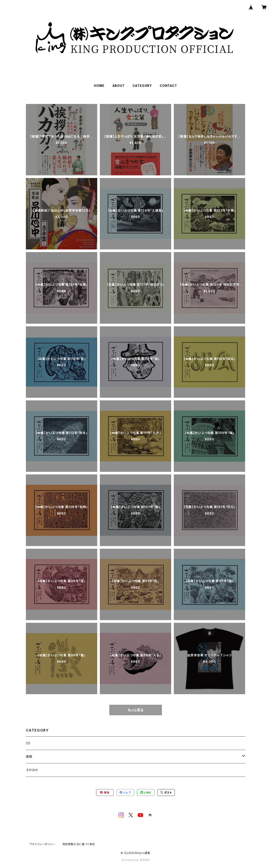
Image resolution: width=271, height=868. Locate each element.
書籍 (29, 756)
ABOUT (118, 86)
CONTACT (168, 86)
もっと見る (136, 710)
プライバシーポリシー (42, 844)
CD (28, 743)
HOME (99, 86)
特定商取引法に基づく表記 (79, 844)
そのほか (32, 770)
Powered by (136, 860)
